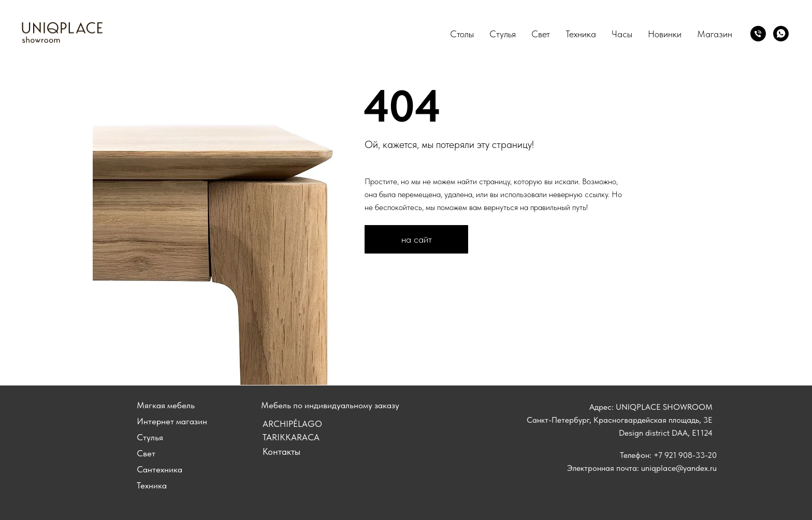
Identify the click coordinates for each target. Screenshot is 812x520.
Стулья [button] (503, 34)
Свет (541, 34)
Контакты (281, 451)
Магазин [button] (715, 34)
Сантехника (160, 469)
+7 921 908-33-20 (685, 455)
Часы (622, 34)
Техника (581, 34)
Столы (462, 34)
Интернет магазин (172, 421)
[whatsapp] (781, 34)
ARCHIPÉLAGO (292, 424)
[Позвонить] (758, 34)
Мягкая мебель (166, 405)
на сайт (417, 239)
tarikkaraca (291, 437)
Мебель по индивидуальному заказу (330, 405)
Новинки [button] (665, 34)
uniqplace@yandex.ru (679, 468)
